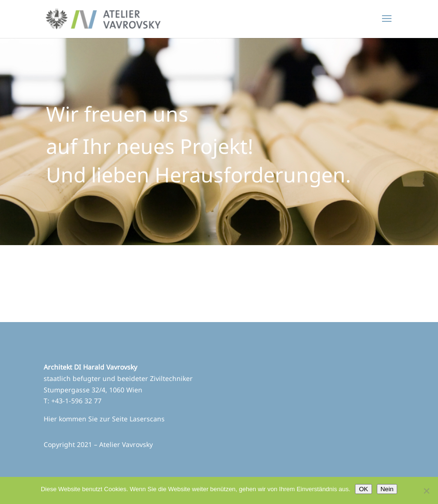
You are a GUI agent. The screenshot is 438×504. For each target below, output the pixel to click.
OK (363, 489)
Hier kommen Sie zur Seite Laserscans (104, 419)
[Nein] (426, 491)
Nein (387, 489)
